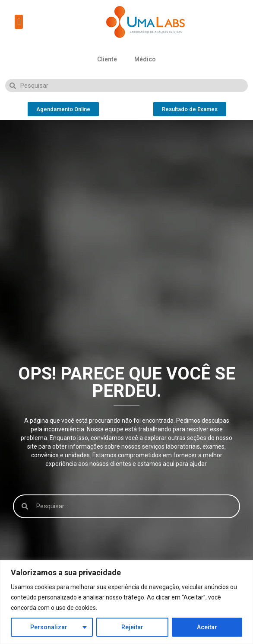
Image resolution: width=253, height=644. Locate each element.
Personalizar (49, 627)
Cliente (107, 59)
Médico (145, 59)
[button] (19, 22)
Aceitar (207, 627)
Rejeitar (132, 627)
